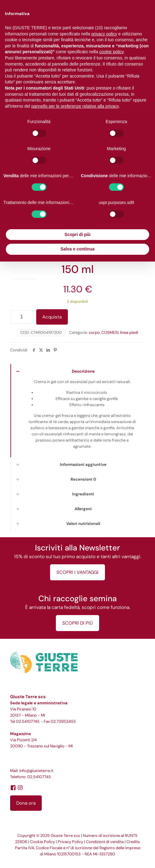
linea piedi (129, 332)
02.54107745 (28, 721)
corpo (94, 332)
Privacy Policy (70, 842)
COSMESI (110, 332)
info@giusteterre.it (36, 771)
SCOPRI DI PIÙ (77, 623)
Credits (133, 842)
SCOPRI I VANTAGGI (77, 572)
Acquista (52, 317)
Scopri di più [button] (77, 234)
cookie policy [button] (111, 52)
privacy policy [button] (104, 34)
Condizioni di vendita (105, 842)
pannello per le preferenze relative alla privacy (75, 106)
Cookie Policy (43, 842)
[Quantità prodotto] (22, 317)
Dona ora (26, 803)
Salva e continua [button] (77, 249)
